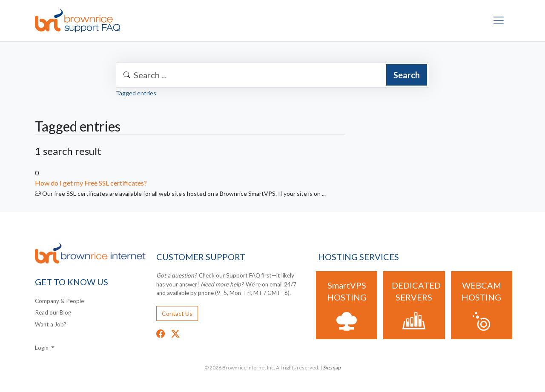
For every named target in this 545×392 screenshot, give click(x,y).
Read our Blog (53, 312)
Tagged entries (136, 93)
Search (407, 75)
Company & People (59, 301)
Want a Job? (51, 324)
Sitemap (332, 368)
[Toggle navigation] (499, 20)
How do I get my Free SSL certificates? (91, 183)
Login (42, 348)
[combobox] (272, 75)
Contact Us (177, 313)
